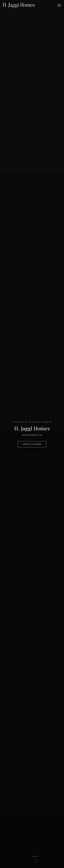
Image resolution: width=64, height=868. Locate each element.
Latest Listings (32, 444)
